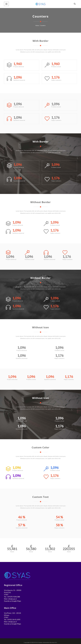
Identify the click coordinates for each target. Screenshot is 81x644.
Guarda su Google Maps (13, 601)
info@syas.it (12, 599)
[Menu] (6, 4)
